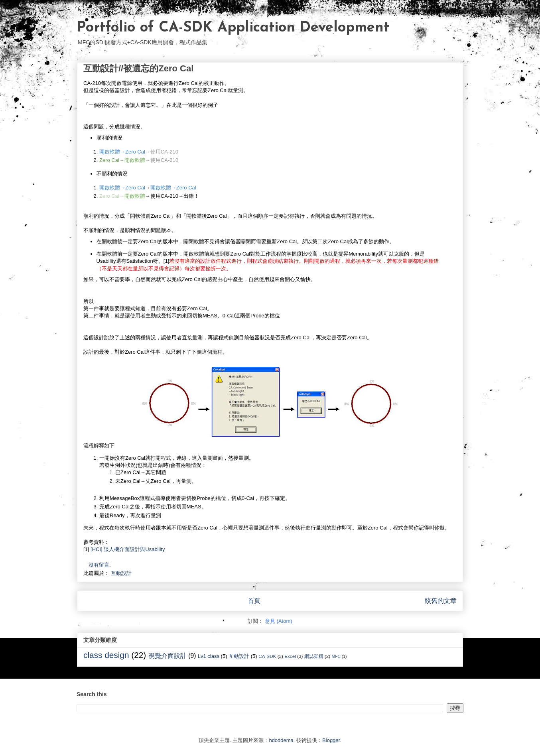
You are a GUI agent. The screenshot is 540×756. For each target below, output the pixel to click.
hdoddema (281, 740)
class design (106, 655)
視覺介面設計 (168, 656)
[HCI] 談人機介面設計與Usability (128, 549)
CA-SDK (267, 656)
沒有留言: (100, 565)
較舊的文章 (441, 601)
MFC (336, 657)
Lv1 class (209, 656)
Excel (290, 656)
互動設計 (121, 573)
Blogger (331, 740)
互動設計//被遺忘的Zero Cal (138, 68)
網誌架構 (314, 656)
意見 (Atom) (279, 621)
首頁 (254, 601)
